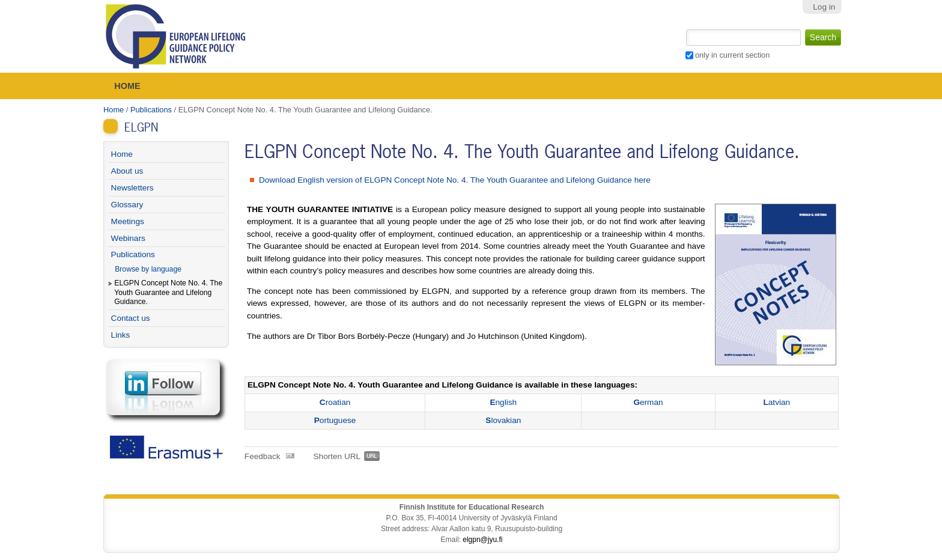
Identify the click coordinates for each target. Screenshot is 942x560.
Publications (151, 110)
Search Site (685, 28)
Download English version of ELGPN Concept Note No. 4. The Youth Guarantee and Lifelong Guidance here (455, 180)
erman (648, 402)
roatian (335, 402)
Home (127, 86)
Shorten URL (337, 456)
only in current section (732, 55)
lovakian (503, 420)
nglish (503, 402)
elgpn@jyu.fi (482, 540)
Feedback (263, 456)
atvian (777, 402)
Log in (824, 7)
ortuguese (335, 420)
